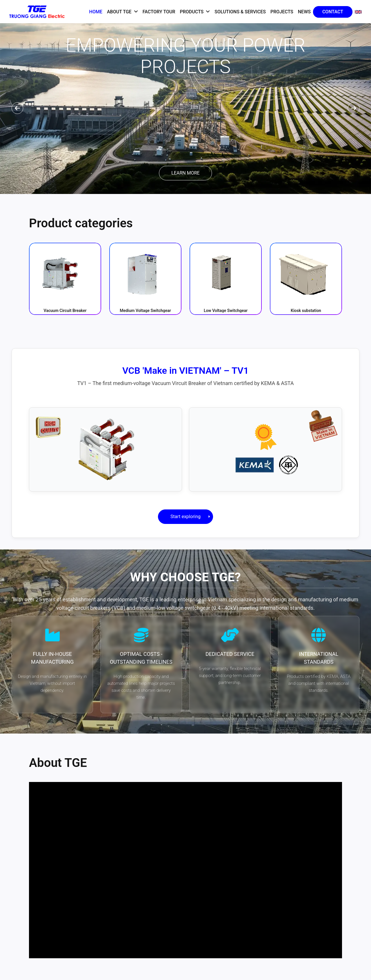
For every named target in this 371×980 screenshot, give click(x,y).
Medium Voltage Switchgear (145, 310)
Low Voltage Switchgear (226, 310)
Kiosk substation (306, 310)
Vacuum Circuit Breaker (65, 310)
